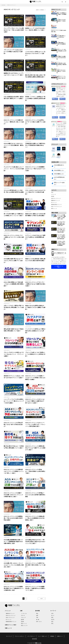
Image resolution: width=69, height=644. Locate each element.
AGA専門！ (63, 86)
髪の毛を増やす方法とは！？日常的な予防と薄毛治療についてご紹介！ (14, 447)
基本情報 (37, 611)
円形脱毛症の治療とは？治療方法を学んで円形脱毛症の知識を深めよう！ (35, 145)
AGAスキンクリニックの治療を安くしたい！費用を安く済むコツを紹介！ (14, 122)
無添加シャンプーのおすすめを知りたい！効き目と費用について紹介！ (35, 29)
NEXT (42, 599)
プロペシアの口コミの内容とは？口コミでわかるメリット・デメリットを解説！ (14, 354)
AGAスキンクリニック (56, 29)
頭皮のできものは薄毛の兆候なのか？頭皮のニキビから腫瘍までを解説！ (35, 307)
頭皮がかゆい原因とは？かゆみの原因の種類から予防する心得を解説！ (35, 215)
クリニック (54, 194)
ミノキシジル (24, 613)
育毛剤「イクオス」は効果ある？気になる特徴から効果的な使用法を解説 (35, 99)
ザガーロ (23, 615)
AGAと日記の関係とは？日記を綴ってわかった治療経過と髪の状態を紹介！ (14, 284)
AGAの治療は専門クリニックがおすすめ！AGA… (61, 37)
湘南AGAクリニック (61, 76)
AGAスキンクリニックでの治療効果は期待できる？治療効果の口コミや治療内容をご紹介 (14, 588)
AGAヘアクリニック (64, 151)
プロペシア (23, 617)
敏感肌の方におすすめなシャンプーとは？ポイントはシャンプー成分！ (14, 74)
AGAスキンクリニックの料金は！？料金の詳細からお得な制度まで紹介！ (35, 471)
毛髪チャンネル (38, 643)
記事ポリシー (60, 636)
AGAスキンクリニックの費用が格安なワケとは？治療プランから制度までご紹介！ (35, 448)
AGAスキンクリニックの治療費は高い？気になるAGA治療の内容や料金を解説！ (13, 518)
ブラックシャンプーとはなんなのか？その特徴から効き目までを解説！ (13, 52)
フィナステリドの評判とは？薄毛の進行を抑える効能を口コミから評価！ (35, 331)
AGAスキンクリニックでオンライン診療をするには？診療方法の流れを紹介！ (35, 284)
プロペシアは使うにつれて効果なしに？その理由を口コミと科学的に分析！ (35, 354)
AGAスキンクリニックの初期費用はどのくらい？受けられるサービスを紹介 (35, 169)
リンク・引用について (43, 636)
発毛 (52, 622)
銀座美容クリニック (59, 157)
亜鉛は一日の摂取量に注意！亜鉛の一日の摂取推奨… (61, 14)
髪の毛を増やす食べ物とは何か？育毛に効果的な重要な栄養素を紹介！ (35, 76)
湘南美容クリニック (54, 151)
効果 (37, 615)
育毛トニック (54, 209)
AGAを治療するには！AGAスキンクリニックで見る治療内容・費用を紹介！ (14, 145)
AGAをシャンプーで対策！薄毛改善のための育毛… (61, 51)
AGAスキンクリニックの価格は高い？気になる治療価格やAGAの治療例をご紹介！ (35, 518)
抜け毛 (53, 620)
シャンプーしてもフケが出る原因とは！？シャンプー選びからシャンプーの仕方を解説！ (14, 401)
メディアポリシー (31, 636)
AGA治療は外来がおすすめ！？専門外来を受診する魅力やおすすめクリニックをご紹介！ (35, 542)
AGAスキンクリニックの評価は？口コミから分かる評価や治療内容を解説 (35, 495)
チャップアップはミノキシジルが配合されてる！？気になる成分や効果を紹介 (14, 30)
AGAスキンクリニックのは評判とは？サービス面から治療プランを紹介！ (35, 122)
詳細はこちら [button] (55, 99)
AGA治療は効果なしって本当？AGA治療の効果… (61, 44)
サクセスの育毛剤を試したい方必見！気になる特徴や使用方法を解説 (14, 191)
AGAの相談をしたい (59, 174)
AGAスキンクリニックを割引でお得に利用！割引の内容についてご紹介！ (35, 565)
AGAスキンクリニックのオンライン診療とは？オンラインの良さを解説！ (14, 237)
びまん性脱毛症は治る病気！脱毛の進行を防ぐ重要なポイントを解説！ (14, 98)
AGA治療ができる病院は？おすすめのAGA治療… (61, 58)
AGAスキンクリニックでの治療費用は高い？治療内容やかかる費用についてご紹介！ (35, 588)
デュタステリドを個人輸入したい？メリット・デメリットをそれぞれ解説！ (14, 169)
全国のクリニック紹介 (11, 625)
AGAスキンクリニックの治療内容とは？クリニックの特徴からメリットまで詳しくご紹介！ (14, 471)
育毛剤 (53, 196)
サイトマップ (9, 636)
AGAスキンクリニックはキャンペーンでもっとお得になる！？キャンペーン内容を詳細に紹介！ (35, 425)
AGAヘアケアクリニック (56, 207)
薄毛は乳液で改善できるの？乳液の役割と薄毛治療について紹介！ (14, 330)
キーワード (53, 611)
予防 (37, 617)
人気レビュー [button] (62, 99)
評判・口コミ (39, 622)
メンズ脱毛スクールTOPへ (59, 267)
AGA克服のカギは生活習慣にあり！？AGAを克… (61, 21)
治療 (21, 611)
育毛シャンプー (24, 625)
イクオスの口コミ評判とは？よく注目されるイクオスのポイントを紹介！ (35, 53)
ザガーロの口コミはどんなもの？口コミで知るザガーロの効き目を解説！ (35, 192)
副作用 (22, 620)
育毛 (52, 623)
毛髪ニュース (8, 628)
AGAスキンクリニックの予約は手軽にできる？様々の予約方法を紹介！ (13, 425)
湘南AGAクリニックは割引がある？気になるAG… (61, 78)
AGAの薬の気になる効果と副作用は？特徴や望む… (61, 65)
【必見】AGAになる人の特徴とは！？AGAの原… (61, 71)
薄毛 (52, 617)
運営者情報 (34, 639)
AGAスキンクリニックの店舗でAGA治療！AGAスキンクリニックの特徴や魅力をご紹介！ (13, 495)
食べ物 (38, 620)
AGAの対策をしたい (59, 170)
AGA (59, 12)
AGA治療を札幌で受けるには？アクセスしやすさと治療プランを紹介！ (13, 261)
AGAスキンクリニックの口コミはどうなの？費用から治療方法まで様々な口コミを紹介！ (35, 401)
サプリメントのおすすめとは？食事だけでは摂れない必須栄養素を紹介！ (35, 237)
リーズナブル (63, 103)
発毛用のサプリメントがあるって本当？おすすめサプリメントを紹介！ (14, 377)
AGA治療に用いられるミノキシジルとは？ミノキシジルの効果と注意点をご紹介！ (14, 565)
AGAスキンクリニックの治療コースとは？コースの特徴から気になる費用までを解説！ (35, 378)
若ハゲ (53, 615)
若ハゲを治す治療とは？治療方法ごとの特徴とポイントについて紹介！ (14, 215)
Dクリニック (54, 157)
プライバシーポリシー (20, 636)
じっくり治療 (60, 122)
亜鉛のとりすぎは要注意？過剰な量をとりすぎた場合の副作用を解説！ (35, 260)
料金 (37, 613)
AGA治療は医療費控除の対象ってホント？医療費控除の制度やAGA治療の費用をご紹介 (13, 542)
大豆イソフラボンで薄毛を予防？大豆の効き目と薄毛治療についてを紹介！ (14, 307)
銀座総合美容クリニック (56, 204)
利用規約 (52, 636)
